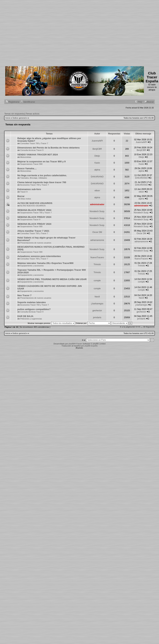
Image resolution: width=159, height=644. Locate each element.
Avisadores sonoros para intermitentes (39, 256)
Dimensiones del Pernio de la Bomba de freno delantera (48, 148)
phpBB (71, 344)
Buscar (149, 102)
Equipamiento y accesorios (32, 266)
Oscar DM (97, 232)
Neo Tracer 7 (24, 295)
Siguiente (150, 327)
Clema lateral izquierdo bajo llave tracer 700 (42, 182)
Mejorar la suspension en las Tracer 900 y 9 (41, 162)
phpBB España (91, 346)
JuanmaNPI (97, 141)
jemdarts (97, 317)
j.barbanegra (97, 304)
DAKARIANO (97, 177)
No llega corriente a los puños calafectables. (42, 175)
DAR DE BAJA (25, 316)
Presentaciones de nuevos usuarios (36, 243)
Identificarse (28, 102)
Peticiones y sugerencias (31, 319)
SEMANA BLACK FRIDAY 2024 (34, 210)
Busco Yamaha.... (27, 168)
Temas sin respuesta (14, 114)
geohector (97, 311)
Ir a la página (126, 327)
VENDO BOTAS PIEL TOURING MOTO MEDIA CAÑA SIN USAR (52, 279)
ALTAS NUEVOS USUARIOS (33, 206)
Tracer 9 (24, 192)
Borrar (21, 196)
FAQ (139, 102)
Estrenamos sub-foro (29, 189)
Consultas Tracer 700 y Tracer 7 (34, 143)
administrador (97, 204)
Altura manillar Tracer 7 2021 (33, 231)
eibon (97, 191)
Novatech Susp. (97, 211)
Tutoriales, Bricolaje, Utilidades (34, 178)
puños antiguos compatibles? (34, 309)
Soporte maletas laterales (32, 302)
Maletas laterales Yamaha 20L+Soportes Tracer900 (45, 263)
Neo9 (97, 297)
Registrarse (13, 102)
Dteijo (97, 156)
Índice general (19, 118)
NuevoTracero (97, 257)
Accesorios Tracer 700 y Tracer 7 (34, 185)
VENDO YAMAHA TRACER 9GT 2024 (38, 155)
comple (97, 281)
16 (144, 327)
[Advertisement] (33, 33)
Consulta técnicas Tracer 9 (32, 150)
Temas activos (33, 114)
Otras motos (26, 199)
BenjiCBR (97, 149)
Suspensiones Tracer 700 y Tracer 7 (36, 213)
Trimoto (97, 264)
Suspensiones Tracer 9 (30, 220)
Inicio (8, 118)
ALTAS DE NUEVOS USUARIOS (35, 203)
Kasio (97, 163)
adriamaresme (97, 240)
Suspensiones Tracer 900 (31, 164)
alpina (97, 170)
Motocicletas (26, 157)
